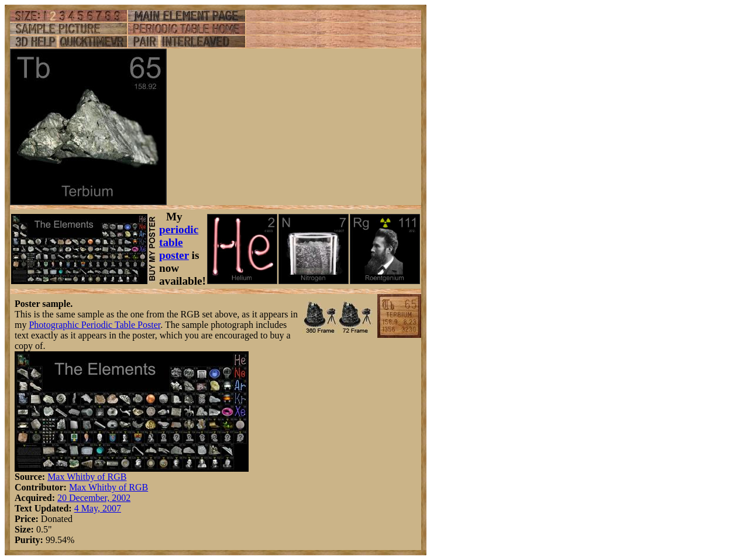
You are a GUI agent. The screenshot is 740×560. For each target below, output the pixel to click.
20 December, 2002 (94, 498)
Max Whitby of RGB (87, 477)
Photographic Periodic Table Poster (94, 325)
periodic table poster (179, 242)
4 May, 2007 (98, 508)
